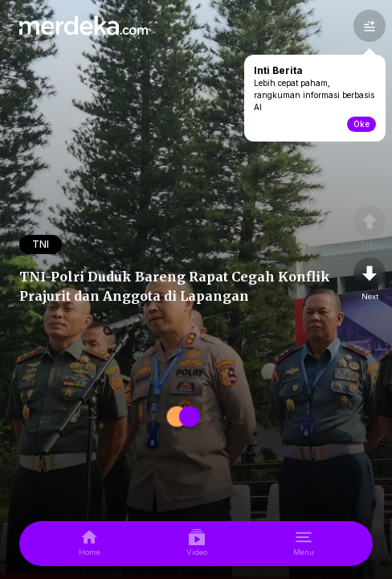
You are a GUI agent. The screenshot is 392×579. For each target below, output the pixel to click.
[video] (197, 544)
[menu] (304, 544)
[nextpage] (370, 280)
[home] (90, 544)
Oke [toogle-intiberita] (361, 124)
